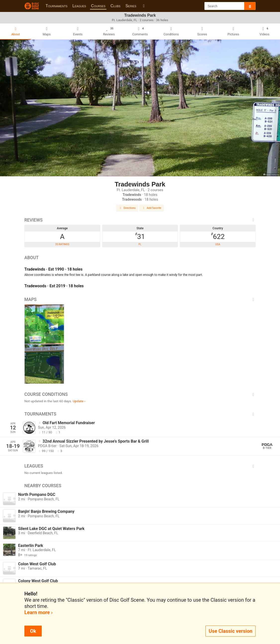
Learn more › (38, 612)
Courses (98, 6)
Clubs (115, 6)
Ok (33, 631)
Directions (127, 208)
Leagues (79, 6)
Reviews (140, 220)
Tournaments (56, 6)
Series (131, 6)
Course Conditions (140, 394)
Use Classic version (231, 631)
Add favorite (152, 208)
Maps (140, 299)
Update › (79, 401)
